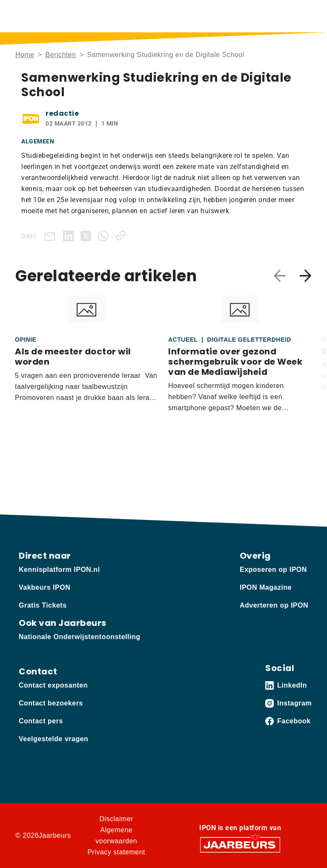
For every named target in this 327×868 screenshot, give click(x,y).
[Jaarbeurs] (240, 844)
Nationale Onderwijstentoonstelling (79, 637)
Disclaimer (116, 819)
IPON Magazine (266, 587)
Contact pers (41, 721)
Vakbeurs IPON (44, 587)
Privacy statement (116, 852)
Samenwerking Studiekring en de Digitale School (165, 55)
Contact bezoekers (51, 703)
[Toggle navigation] (304, 16)
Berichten (61, 55)
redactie (62, 113)
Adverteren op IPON (274, 605)
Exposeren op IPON (273, 570)
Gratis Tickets (43, 605)
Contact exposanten (53, 685)
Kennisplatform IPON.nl (59, 570)
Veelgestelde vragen (53, 739)
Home (25, 55)
